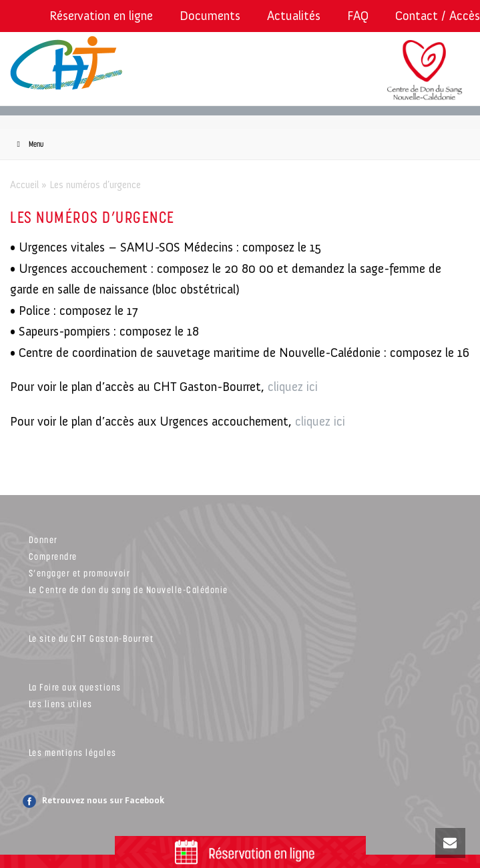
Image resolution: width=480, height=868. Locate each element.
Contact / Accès (438, 16)
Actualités (294, 16)
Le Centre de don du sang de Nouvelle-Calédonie (129, 589)
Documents (210, 16)
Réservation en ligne (101, 16)
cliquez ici (293, 387)
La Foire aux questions (75, 687)
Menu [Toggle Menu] (28, 144)
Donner (43, 539)
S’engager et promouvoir (80, 573)
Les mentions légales (73, 752)
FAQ (358, 16)
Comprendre (53, 556)
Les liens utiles (61, 704)
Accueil (24, 185)
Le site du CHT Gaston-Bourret (91, 638)
